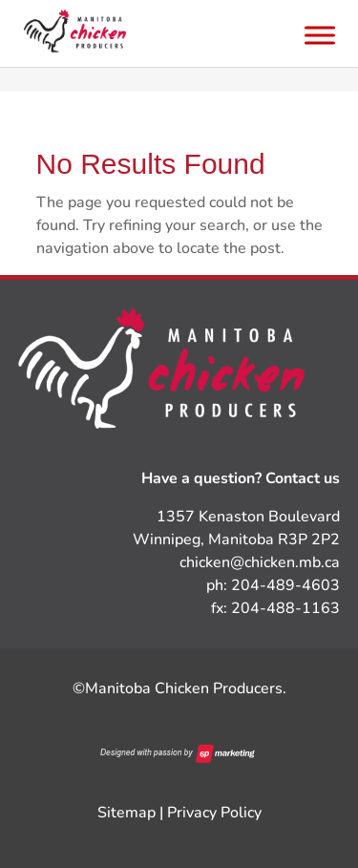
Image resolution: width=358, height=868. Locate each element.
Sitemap (126, 813)
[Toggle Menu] (320, 35)
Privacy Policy (214, 813)
